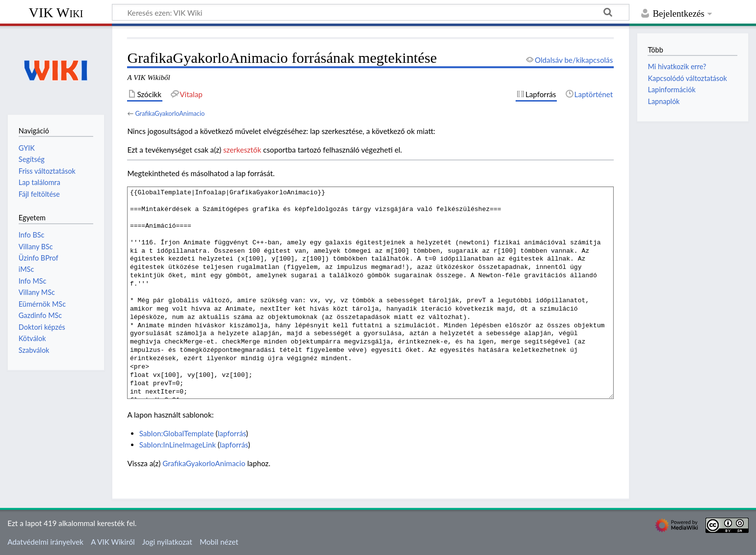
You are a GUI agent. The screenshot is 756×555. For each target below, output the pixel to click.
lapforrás (232, 433)
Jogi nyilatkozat (167, 542)
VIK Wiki (56, 13)
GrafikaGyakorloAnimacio (170, 113)
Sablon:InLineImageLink (178, 445)
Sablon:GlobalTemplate (177, 433)
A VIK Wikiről (113, 542)
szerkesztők (242, 150)
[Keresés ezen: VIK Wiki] (371, 12)
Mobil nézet (219, 542)
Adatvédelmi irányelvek (45, 542)
